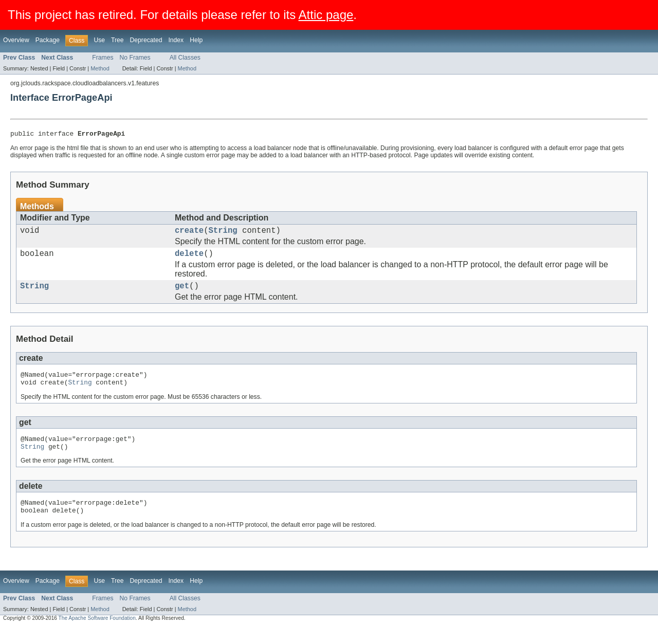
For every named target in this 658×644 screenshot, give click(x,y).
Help (196, 40)
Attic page (326, 15)
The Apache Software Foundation (97, 635)
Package (48, 40)
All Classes (185, 58)
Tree (117, 40)
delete (189, 259)
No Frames (135, 58)
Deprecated (146, 40)
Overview (16, 40)
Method (100, 68)
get (182, 293)
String (223, 233)
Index (176, 40)
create (189, 233)
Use (99, 40)
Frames (103, 58)
